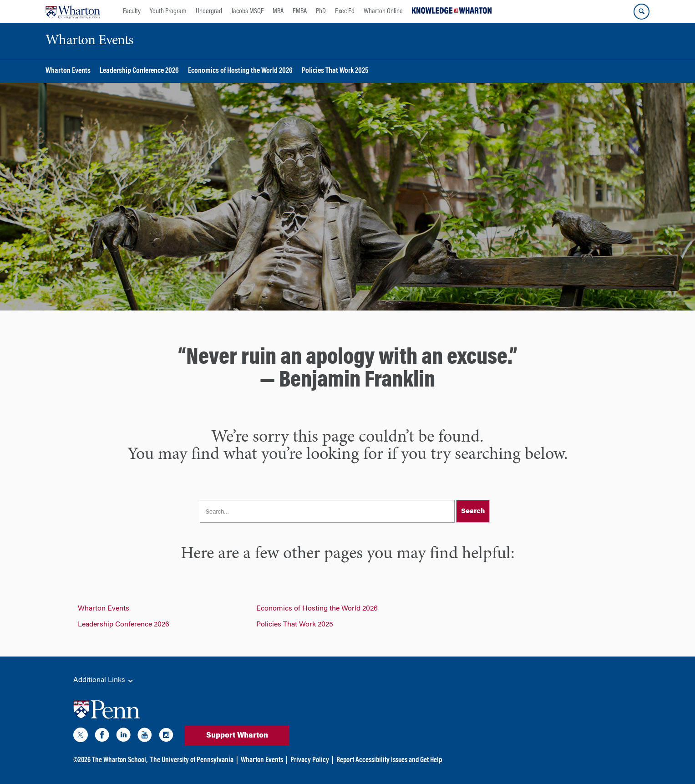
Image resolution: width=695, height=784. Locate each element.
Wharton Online (383, 11)
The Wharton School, (120, 760)
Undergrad (209, 11)
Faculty (132, 11)
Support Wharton (237, 736)
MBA (278, 11)
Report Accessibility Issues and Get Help (389, 760)
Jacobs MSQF (247, 11)
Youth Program (168, 11)
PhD (321, 11)
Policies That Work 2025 (335, 71)
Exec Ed (345, 11)
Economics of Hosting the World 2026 (240, 71)
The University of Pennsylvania (192, 760)
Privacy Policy (310, 760)
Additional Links (104, 681)
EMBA (300, 11)
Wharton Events (68, 71)
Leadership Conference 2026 (139, 71)
